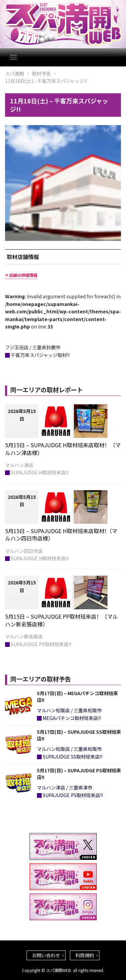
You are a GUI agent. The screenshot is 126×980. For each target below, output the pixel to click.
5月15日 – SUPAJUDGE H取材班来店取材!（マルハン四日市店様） (61, 534)
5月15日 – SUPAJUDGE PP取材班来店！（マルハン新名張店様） (61, 620)
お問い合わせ (46, 955)
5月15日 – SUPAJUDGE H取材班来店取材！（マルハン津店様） (63, 449)
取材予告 (41, 73)
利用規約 (85, 955)
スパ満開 (14, 73)
